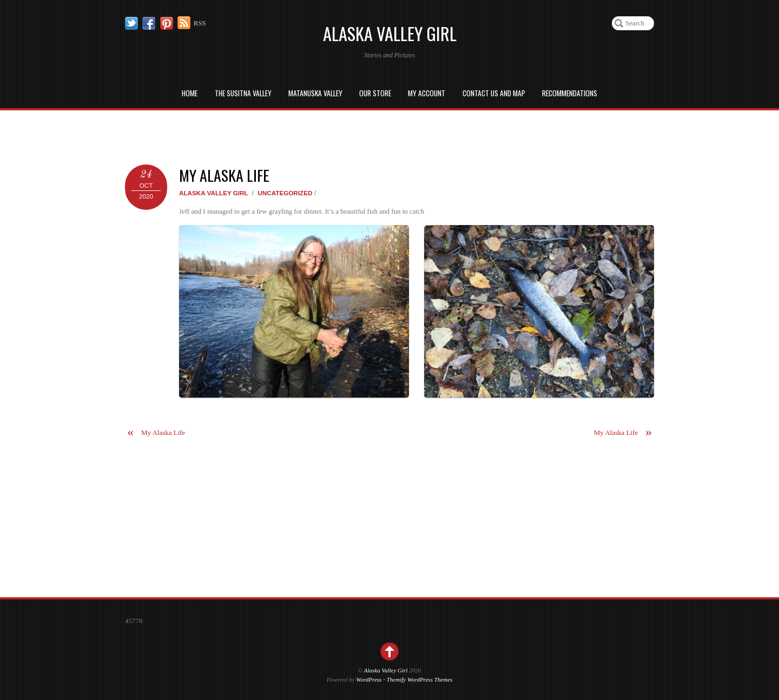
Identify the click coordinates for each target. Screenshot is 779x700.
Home (190, 93)
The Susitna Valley (243, 93)
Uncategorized (285, 193)
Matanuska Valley (315, 93)
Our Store (375, 93)
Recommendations (570, 93)
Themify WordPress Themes (420, 679)
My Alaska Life (224, 175)
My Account (427, 93)
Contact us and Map (494, 93)
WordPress (369, 679)
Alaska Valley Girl (214, 193)
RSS (200, 23)
